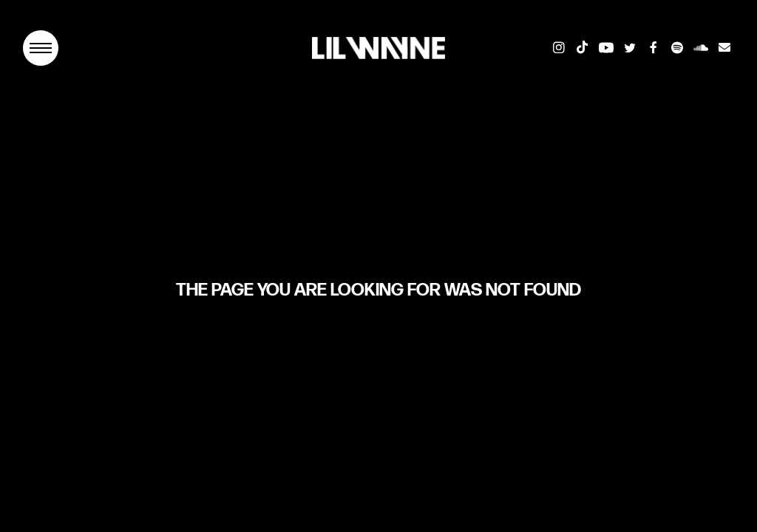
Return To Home (378, 341)
